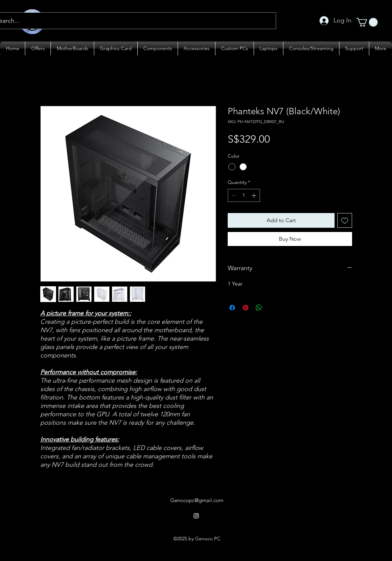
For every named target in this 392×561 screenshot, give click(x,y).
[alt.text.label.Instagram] (196, 516)
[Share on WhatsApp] (259, 308)
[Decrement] (233, 195)
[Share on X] (272, 308)
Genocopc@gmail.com (197, 500)
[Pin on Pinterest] (246, 308)
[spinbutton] (244, 195)
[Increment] (255, 195)
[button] (367, 22)
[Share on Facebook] (232, 308)
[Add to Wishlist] (345, 220)
